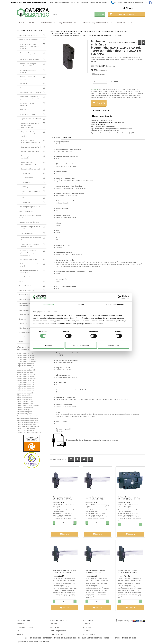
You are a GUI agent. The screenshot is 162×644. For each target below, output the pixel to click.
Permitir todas (113, 345)
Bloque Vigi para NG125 (27, 211)
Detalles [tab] (81, 304)
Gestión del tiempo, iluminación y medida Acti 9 (30, 142)
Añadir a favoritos (101, 110)
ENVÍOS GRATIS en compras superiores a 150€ (28, 2)
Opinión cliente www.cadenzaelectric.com (33, 641)
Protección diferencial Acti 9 (31, 169)
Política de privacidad (58, 631)
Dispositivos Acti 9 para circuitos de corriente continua (29, 134)
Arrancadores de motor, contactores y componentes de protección (31, 46)
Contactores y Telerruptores (97, 23)
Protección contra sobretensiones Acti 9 (29, 163)
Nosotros (21, 624)
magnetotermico (112, 638)
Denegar (49, 345)
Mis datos (87, 631)
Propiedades (68, 137)
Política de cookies (57, 634)
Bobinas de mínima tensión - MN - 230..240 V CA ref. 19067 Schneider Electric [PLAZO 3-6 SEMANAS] (129, 498)
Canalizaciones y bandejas (29, 59)
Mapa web (21, 634)
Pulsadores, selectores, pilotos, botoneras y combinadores (28, 253)
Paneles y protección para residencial (30, 157)
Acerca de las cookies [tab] (115, 304)
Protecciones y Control (28, 114)
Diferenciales (47, 23)
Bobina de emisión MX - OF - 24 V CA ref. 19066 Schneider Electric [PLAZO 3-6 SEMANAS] (64, 571)
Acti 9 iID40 (26, 173)
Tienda (32, 23)
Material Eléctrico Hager (27, 290)
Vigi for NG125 (27, 202)
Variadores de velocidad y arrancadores (29, 271)
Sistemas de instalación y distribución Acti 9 (30, 245)
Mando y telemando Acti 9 (30, 151)
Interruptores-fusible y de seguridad (29, 104)
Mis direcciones (89, 634)
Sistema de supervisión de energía (29, 265)
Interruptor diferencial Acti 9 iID (32, 192)
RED (24, 198)
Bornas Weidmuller (25, 277)
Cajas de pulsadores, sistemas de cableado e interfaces (31, 54)
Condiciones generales (26, 627)
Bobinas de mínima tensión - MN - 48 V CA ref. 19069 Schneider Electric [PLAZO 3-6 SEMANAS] (96, 498)
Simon (21, 281)
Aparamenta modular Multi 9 (31, 119)
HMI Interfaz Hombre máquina (31, 92)
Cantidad (114, 81)
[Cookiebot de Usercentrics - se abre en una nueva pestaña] (119, 297)
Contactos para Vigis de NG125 (29, 222)
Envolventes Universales (29, 88)
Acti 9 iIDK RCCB (28, 178)
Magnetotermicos (68, 23)
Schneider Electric (102, 124)
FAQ (19, 631)
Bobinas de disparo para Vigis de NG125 (125, 42)
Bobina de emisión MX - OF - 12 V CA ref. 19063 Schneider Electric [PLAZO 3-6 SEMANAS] (130, 571)
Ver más (94, 62)
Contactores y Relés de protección (28, 71)
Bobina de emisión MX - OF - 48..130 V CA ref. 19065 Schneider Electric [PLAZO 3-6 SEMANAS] (96, 571)
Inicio (21, 23)
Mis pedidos (87, 627)
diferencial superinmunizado (67, 638)
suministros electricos (92, 638)
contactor (47, 638)
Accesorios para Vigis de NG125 (29, 207)
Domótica (23, 83)
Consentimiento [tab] (47, 304)
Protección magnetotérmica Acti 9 (31, 228)
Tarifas (120, 23)
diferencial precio (130, 638)
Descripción (56, 137)
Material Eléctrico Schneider (28, 35)
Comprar (99, 103)
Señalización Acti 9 (28, 233)
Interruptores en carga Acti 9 (31, 147)
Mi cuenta (130, 8)
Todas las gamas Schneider (28, 40)
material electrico (33, 638)
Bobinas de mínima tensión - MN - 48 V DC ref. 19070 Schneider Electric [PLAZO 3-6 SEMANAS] (63, 498)
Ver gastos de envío (102, 116)
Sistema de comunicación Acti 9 (31, 239)
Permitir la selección (81, 345)
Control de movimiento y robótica (29, 78)
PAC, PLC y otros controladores (31, 110)
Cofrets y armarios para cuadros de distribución (28, 65)
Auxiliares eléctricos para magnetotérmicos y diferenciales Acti (30, 125)
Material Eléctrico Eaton (26, 286)
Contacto (53, 624)
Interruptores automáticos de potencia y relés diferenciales (30, 98)
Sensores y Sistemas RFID (29, 259)
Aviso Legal (54, 627)
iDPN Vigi (25, 187)
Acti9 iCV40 (26, 182)
